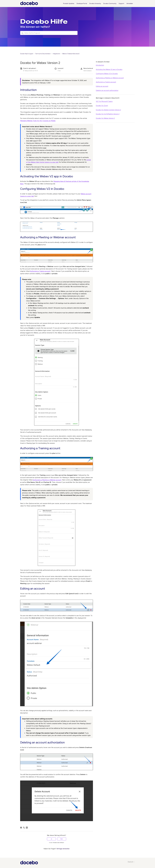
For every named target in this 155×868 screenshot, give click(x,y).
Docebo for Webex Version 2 (105, 118)
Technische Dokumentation (43, 54)
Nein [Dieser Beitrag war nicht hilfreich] (62, 839)
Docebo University (95, 4)
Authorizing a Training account (40, 271)
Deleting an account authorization (107, 90)
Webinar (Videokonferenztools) (71, 54)
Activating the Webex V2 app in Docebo (109, 69)
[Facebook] (21, 828)
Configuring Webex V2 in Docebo (107, 74)
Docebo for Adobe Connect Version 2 (108, 110)
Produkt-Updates (69, 4)
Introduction (100, 65)
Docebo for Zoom (102, 106)
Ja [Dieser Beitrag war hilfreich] (51, 839)
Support (121, 4)
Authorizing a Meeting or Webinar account (47, 480)
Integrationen (56, 54)
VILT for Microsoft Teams (104, 101)
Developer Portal (82, 4)
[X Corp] (24, 828)
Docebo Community (110, 4)
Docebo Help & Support (27, 54)
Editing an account (102, 86)
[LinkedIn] (27, 828)
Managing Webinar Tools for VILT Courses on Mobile (38, 121)
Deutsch (131, 862)
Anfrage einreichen (63, 849)
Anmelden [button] (130, 4)
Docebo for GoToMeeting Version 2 (108, 114)
